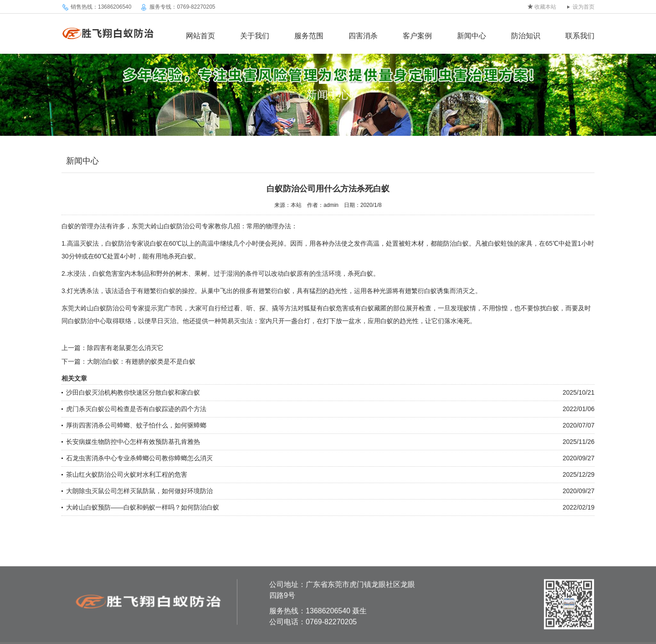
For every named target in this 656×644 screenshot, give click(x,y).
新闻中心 (471, 36)
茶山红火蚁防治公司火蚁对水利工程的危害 (127, 474)
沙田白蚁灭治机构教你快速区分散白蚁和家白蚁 (133, 392)
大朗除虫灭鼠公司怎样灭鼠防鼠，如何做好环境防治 (139, 491)
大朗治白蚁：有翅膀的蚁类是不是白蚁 (141, 361)
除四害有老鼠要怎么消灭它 (125, 348)
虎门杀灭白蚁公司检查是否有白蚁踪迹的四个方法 (136, 409)
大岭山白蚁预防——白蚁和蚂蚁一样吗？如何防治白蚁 (143, 507)
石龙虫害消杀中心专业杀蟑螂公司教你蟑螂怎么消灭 (139, 458)
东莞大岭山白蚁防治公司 (167, 226)
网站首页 (200, 36)
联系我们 (580, 36)
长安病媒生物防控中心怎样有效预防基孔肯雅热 (133, 442)
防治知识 (526, 36)
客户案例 (417, 36)
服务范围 (309, 36)
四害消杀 (363, 36)
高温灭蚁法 (83, 243)
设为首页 (584, 7)
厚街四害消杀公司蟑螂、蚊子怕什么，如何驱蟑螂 (136, 425)
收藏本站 (545, 7)
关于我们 (255, 36)
